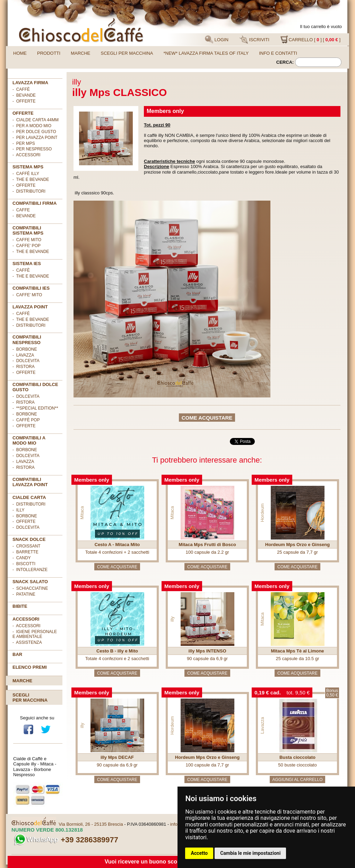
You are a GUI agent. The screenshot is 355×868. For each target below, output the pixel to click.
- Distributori (29, 191)
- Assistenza (27, 642)
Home (20, 53)
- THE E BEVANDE (31, 252)
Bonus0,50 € (332, 693)
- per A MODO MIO (32, 126)
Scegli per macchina (127, 53)
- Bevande (24, 95)
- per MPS (24, 143)
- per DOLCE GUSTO (34, 132)
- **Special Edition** (35, 408)
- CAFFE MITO (27, 240)
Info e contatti (278, 53)
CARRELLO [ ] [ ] (310, 40)
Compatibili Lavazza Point (30, 482)
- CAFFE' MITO (27, 295)
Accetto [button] (199, 853)
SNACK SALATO (30, 582)
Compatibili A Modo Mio (29, 440)
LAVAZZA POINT (30, 307)
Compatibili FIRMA (34, 203)
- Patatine (24, 594)
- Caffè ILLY (26, 174)
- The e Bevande (31, 179)
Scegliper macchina (30, 698)
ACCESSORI (26, 619)
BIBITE (20, 606)
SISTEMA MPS (28, 167)
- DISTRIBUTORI (29, 504)
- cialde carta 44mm (36, 120)
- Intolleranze (30, 570)
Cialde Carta (29, 497)
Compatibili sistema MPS (28, 230)
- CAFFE (21, 210)
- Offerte (24, 185)
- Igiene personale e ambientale (35, 634)
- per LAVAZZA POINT (35, 138)
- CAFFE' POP (27, 246)
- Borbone (25, 349)
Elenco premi (30, 667)
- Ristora (24, 367)
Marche (80, 53)
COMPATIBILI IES (31, 288)
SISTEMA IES (27, 264)
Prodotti (49, 53)
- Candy (22, 558)
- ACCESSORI (27, 155)
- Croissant (27, 546)
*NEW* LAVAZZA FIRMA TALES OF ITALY (206, 53)
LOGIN (217, 40)
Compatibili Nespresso (27, 340)
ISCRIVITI (254, 40)
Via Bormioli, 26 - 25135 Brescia (91, 824)
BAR (17, 654)
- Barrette (25, 552)
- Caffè (21, 89)
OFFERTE (23, 113)
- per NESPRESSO (32, 149)
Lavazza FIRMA (30, 83)
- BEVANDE (24, 216)
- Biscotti (24, 564)
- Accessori (27, 626)
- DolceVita (26, 361)
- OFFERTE (24, 101)
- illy (18, 510)
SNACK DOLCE (29, 539)
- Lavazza (23, 355)
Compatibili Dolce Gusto (35, 387)
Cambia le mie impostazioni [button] (250, 853)
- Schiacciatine (30, 588)
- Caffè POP (26, 420)
